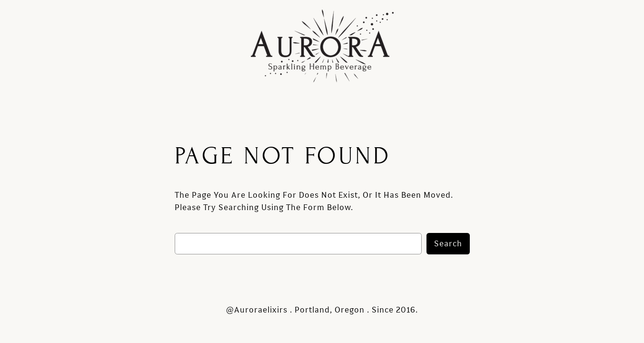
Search (448, 244)
